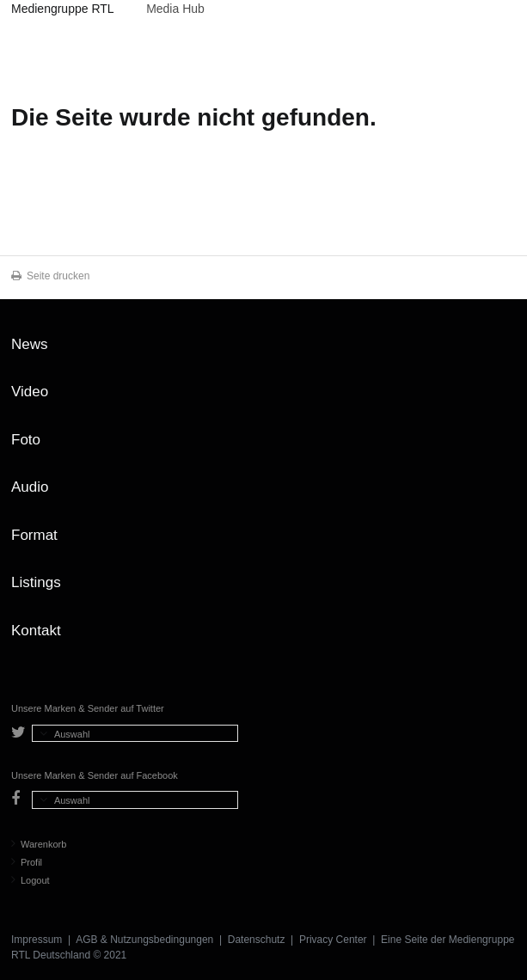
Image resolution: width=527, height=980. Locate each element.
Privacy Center (333, 940)
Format (34, 535)
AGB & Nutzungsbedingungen (144, 940)
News (30, 344)
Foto (26, 440)
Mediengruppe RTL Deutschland (62, 11)
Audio (30, 487)
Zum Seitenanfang (499, 351)
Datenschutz (257, 940)
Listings (36, 582)
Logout (31, 880)
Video (30, 392)
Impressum (37, 940)
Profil (27, 862)
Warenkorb (39, 844)
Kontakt (36, 631)
